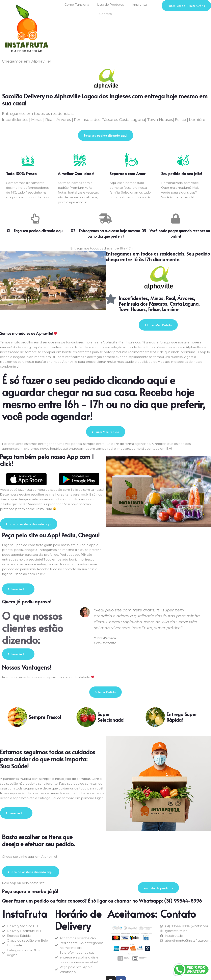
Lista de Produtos (110, 5)
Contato (106, 14)
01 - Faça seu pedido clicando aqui (35, 231)
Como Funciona (77, 5)
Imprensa (139, 5)
